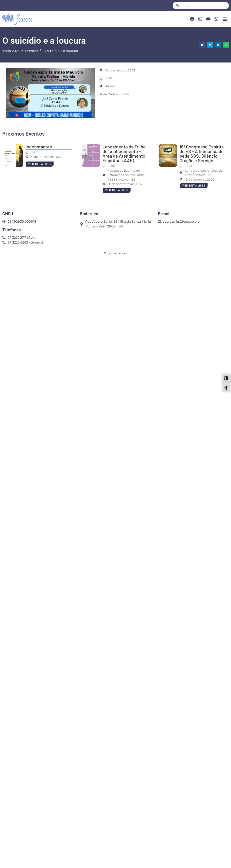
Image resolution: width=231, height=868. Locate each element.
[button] (225, 19)
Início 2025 (11, 51)
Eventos (31, 51)
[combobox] (201, 6)
